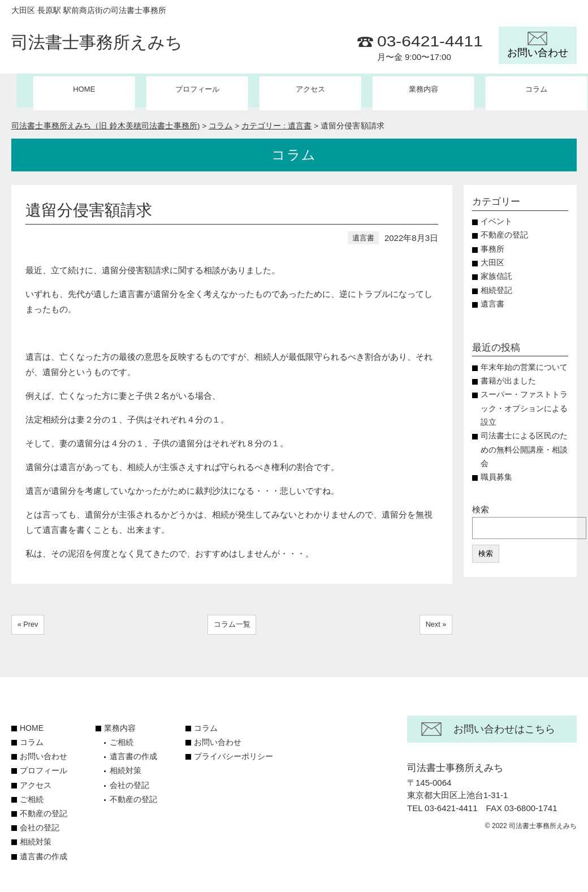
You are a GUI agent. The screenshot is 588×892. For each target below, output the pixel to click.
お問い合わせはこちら (504, 724)
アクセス (294, 90)
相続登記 (496, 285)
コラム (521, 91)
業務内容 (120, 723)
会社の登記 (40, 822)
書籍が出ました (508, 375)
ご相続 (32, 794)
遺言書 (363, 232)
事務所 (492, 244)
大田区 (492, 257)
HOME (68, 90)
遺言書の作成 (44, 851)
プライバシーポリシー (234, 751)
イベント (496, 216)
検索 (481, 504)
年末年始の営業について (524, 362)
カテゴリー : (277, 120)
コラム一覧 (232, 619)
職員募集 (500, 471)
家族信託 (496, 271)
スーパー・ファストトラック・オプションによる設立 (524, 403)
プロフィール (181, 90)
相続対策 (36, 837)
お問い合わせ (44, 751)
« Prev (28, 619)
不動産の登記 (504, 229)
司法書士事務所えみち (97, 43)
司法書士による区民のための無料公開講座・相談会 (524, 444)
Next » (435, 619)
